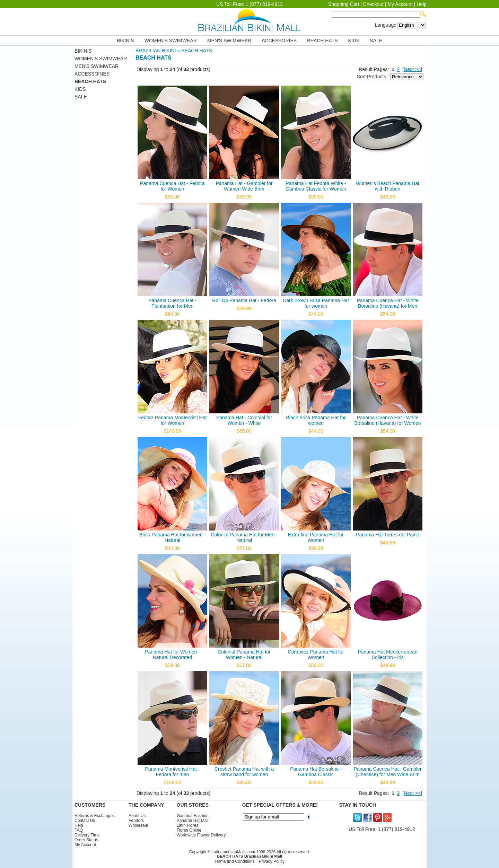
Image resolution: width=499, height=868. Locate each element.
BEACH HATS (322, 41)
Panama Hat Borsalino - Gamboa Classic (316, 772)
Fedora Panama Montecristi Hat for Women (173, 420)
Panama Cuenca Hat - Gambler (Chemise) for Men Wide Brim (387, 772)
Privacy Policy (272, 861)
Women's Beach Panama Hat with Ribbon (388, 186)
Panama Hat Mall (193, 821)
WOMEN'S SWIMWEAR (171, 41)
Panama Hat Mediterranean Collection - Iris (388, 655)
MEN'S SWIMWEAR (229, 41)
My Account (400, 4)
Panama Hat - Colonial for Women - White (244, 420)
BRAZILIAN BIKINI (156, 51)
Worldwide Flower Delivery (201, 835)
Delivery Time (87, 835)
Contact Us (85, 821)
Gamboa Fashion (193, 816)
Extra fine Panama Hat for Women (316, 537)
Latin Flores (188, 825)
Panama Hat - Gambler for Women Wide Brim (244, 186)
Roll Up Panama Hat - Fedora (244, 300)
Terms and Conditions (235, 861)
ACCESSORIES (279, 41)
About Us (137, 816)
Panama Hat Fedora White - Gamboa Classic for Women (316, 186)
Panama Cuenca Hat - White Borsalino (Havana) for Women (388, 420)
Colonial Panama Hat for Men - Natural (244, 537)
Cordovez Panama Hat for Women (316, 655)
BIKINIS (125, 41)
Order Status (86, 840)
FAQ (79, 830)
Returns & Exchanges (95, 816)
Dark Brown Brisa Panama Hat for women (316, 303)
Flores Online (189, 830)
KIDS (354, 41)
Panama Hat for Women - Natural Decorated (172, 655)
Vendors (136, 821)
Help (422, 4)
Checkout (373, 4)
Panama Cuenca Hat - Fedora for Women (172, 186)
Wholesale (138, 825)
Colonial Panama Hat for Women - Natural (244, 655)
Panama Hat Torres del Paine (388, 535)
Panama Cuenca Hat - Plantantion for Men (172, 303)
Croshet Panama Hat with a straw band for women (244, 772)
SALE (376, 41)
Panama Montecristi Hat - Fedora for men (173, 772)
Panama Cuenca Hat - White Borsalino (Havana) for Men (387, 303)
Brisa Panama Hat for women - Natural (172, 537)
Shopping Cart (344, 4)
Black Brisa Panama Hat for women (316, 420)
